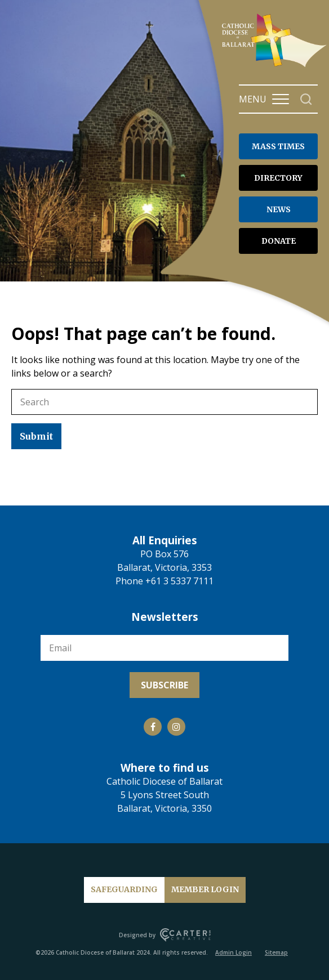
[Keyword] (164, 402)
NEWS (279, 209)
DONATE (279, 241)
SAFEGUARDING (124, 889)
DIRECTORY (278, 178)
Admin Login (234, 952)
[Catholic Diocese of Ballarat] (275, 66)
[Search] (306, 99)
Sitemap (276, 952)
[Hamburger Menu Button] (281, 99)
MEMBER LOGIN (205, 889)
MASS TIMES (278, 146)
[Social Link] (153, 727)
